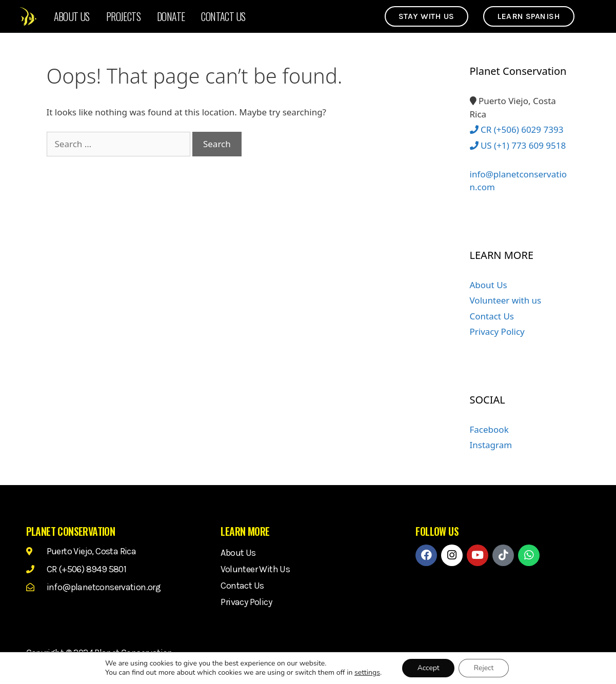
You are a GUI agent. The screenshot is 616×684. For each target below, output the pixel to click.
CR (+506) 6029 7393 (517, 129)
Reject (484, 668)
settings (367, 673)
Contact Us (223, 16)
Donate (171, 16)
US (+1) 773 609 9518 (518, 145)
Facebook (489, 429)
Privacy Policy (497, 331)
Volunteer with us (506, 300)
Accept (428, 668)
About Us (72, 16)
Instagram (491, 445)
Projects (123, 16)
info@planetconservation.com (519, 175)
